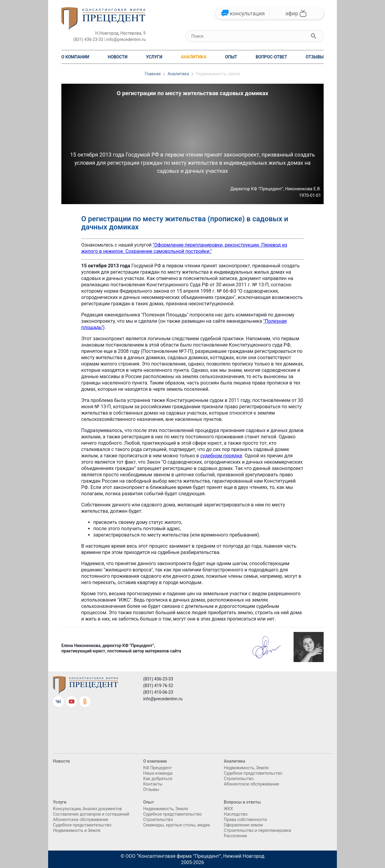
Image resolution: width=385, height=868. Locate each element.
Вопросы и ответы (242, 802)
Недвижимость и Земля (77, 830)
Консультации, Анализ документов (87, 809)
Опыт (231, 57)
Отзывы (315, 57)
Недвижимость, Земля (246, 768)
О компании (75, 57)
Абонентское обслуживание (251, 784)
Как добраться (158, 779)
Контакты (153, 784)
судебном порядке (221, 456)
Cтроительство (239, 779)
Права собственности (245, 820)
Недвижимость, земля (218, 74)
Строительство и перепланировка (257, 830)
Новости (118, 57)
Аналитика (194, 57)
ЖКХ (228, 809)
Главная (153, 74)
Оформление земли (243, 825)
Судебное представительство (253, 773)
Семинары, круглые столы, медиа (177, 825)
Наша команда (158, 773)
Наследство (236, 814)
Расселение (236, 836)
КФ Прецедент (157, 768)
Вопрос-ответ (271, 57)
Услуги (154, 57)
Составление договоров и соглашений (91, 814)
